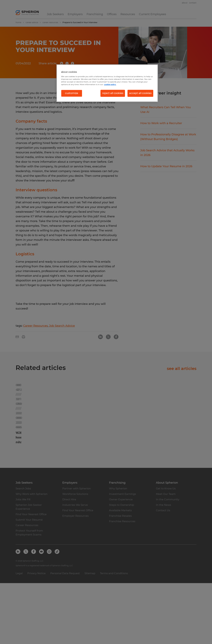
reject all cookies (113, 93)
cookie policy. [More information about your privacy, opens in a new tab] (110, 84)
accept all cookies (140, 93)
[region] (107, 83)
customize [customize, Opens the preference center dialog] (72, 93)
